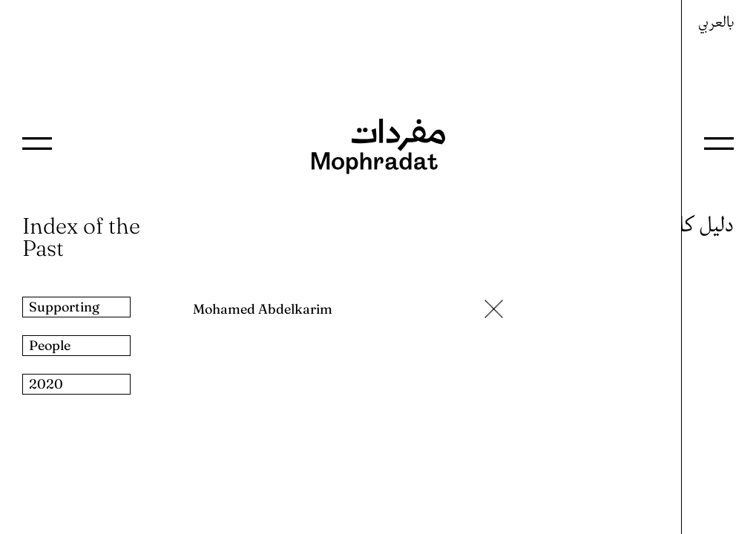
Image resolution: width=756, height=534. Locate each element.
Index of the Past (81, 237)
